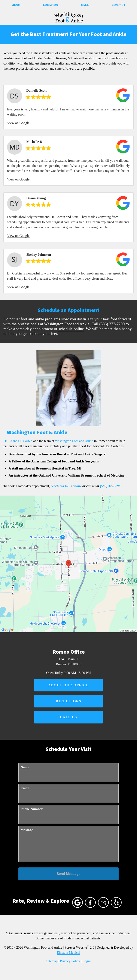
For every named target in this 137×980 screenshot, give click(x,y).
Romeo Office (68, 652)
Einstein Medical (69, 953)
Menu (16, 5)
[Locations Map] (68, 564)
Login (86, 961)
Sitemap (52, 961)
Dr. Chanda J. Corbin (18, 441)
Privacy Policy (70, 961)
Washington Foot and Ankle (74, 441)
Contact (119, 5)
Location (51, 5)
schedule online (71, 329)
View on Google (18, 123)
